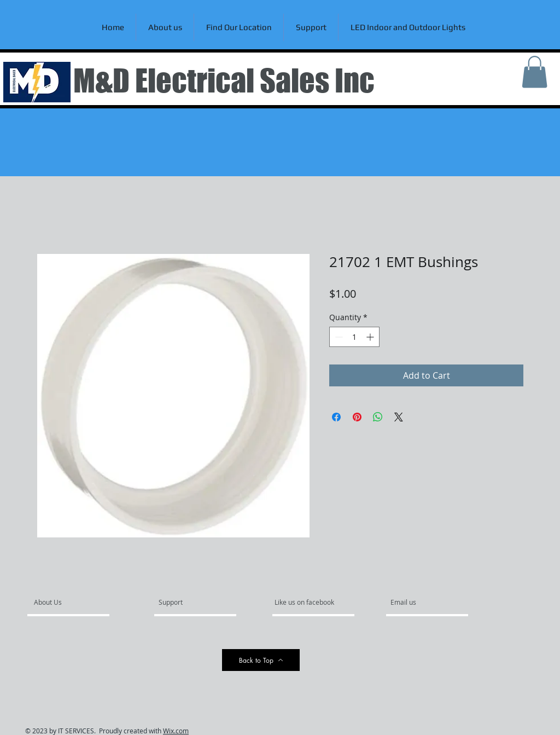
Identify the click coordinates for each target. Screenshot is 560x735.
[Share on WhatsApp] (378, 417)
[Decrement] (338, 337)
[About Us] (76, 602)
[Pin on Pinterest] (357, 417)
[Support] (185, 602)
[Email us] (420, 602)
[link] (535, 72)
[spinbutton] (354, 337)
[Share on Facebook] (336, 417)
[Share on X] (399, 417)
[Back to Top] (261, 660)
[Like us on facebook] (307, 602)
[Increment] (371, 337)
